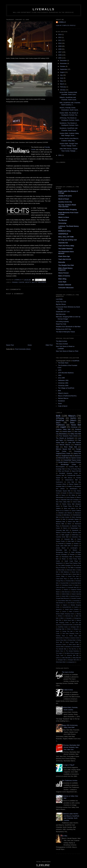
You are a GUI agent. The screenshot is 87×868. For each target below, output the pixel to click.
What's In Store (64, 217)
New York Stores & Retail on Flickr (67, 351)
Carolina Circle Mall (62, 537)
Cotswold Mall (69, 539)
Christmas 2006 (63, 386)
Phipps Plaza (67, 506)
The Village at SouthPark (66, 388)
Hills (64, 519)
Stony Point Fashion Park (73, 563)
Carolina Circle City (65, 202)
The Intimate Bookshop (72, 651)
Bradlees (58, 574)
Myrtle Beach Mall (69, 620)
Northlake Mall (60, 486)
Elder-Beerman (66, 592)
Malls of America (64, 276)
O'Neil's (69, 629)
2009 (60, 46)
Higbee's (65, 605)
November (64, 63)
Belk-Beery (67, 515)
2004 (60, 155)
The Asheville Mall (61, 649)
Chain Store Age (64, 256)
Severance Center (61, 645)
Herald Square (63, 462)
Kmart (58, 612)
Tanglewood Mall (67, 456)
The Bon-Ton (73, 649)
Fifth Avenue (68, 478)
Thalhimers (42, 282)
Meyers (75, 550)
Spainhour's (59, 563)
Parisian (72, 554)
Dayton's (66, 590)
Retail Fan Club (61, 324)
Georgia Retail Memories (63, 598)
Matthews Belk (60, 522)
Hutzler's (76, 607)
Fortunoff (61, 543)
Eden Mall (71, 541)
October (63, 66)
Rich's (69, 524)
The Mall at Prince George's (72, 653)
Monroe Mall (60, 524)
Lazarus (64, 612)
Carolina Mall (60, 475)
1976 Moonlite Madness (66, 373)
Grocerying (62, 223)
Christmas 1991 (63, 383)
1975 (60, 370)
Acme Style (62, 282)
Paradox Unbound (65, 285)
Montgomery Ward (62, 552)
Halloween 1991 (63, 380)
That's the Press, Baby (66, 246)
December (64, 60)
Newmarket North (68, 625)
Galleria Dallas (66, 594)
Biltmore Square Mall (63, 449)
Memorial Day (69, 616)
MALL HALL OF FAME (66, 237)
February (63, 87)
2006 (60, 55)
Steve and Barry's (70, 508)
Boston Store (75, 572)
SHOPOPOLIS (63, 234)
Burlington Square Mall (63, 491)
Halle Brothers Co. (61, 603)
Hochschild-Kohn (67, 607)
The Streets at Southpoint (65, 438)
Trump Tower (60, 655)
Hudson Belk (67, 431)
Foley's (79, 541)
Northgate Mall (75, 627)
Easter (65, 493)
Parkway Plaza (60, 636)
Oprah (58, 631)
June (62, 78)
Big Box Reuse (61, 304)
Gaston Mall (65, 596)
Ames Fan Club (61, 302)
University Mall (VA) (73, 655)
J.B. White (72, 495)
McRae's (60, 616)
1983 (60, 375)
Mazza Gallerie (74, 484)
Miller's (62, 618)
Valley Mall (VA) (77, 658)
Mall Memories (61, 314)
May (62, 81)
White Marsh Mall (60, 662)
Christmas (74, 427)
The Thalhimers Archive (70, 780)
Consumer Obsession (66, 288)
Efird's (71, 493)
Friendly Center (18, 282)
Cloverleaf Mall (64, 583)
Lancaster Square (73, 519)
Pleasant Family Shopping (68, 210)
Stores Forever (64, 273)
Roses (64, 559)
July (62, 75)
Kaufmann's (59, 482)
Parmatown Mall (67, 557)
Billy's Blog (62, 279)
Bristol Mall (76, 574)
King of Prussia (76, 462)
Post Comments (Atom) (23, 349)
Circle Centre (65, 517)
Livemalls (62, 22)
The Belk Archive (62, 341)
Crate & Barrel (63, 406)
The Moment (63, 220)
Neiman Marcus (63, 398)
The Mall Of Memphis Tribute (65, 332)
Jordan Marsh (61, 548)
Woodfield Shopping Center (68, 473)
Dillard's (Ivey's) (63, 393)
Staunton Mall (60, 647)
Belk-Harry (75, 535)
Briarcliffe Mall (67, 574)
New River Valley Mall (63, 502)
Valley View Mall (76, 434)
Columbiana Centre (67, 585)
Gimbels (69, 543)
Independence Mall (71, 480)
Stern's (65, 528)
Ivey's (58, 423)
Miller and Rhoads (64, 471)
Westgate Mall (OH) (74, 660)
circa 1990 (61, 378)
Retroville (62, 262)
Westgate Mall (62, 660)
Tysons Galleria (76, 510)
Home (30, 345)
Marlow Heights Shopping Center (65, 614)
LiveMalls (44, 9)
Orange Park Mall (67, 631)
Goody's (76, 543)
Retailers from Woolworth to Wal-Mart (68, 327)
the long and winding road (68, 240)
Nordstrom (61, 401)
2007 (60, 52)
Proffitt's (70, 486)
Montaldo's (69, 618)
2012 (60, 37)
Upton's (58, 658)
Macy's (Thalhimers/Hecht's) (67, 396)
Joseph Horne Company (72, 609)
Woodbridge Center (68, 464)
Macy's (34, 282)
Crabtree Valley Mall (63, 429)
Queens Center (75, 638)
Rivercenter (66, 526)
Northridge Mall (60, 629)
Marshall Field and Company (70, 500)
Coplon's (77, 585)
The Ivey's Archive (62, 344)
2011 (60, 40)
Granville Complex (76, 598)
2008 (60, 49)
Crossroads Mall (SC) (73, 587)
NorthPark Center (63, 627)
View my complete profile (66, 25)
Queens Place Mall (61, 640)
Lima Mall (71, 482)
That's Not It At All (65, 259)
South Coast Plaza (71, 561)
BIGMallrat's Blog (64, 231)
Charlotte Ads (63, 243)
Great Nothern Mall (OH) (64, 601)
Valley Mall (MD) (66, 658)
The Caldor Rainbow (65, 249)
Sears (60, 403)
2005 (60, 58)
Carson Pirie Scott (73, 576)
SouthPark (76, 361)
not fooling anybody (62, 322)
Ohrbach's (76, 629)
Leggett (63, 427)
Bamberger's (74, 489)
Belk (59, 391)
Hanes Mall (76, 425)
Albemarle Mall (71, 570)
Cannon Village (60, 576)
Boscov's (78, 456)
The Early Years (63, 363)
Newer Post (10, 345)
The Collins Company (64, 565)
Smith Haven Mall (74, 645)
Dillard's (73, 420)
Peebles (67, 638)
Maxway (79, 614)
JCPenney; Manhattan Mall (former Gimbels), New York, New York (71, 747)
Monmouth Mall (63, 458)
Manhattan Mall (61, 550)
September (64, 69)
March (62, 84)
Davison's (59, 590)
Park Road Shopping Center (71, 633)
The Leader (59, 653)
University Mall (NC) (62, 530)
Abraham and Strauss (65, 513)
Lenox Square (70, 497)
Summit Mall (76, 647)
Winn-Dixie (61, 570)
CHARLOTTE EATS (65, 196)
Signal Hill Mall (76, 471)
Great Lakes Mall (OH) (63, 546)
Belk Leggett (65, 535)
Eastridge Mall (60, 469)
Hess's (63, 495)
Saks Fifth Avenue (75, 442)
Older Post (49, 345)
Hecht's (28, 282)
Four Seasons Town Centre (68, 436)
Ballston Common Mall (63, 532)
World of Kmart (64, 199)
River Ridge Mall (71, 447)
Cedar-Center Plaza (61, 579)
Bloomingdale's (60, 467)
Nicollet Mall (78, 625)
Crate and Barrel (60, 587)
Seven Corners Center (72, 642)
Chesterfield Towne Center (72, 460)
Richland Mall (72, 640)
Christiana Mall (70, 581)
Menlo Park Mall (73, 522)
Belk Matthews (65, 572)
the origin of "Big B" (68, 765)
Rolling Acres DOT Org (63, 329)
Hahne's (76, 546)
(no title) (65, 836)
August (63, 72)
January (63, 90)
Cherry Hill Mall (74, 579)
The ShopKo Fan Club (66, 265)
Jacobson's (59, 609)
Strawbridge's (74, 528)
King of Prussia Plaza (74, 469)
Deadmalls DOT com (63, 312)
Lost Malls (59, 299)
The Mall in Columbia (74, 568)
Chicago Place (60, 581)
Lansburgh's (74, 548)
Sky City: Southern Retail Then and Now (67, 206)
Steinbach (68, 647)
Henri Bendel (71, 603)
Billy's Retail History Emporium (65, 269)
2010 (60, 43)
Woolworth (75, 530)
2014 (60, 34)
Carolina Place (73, 467)
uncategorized (71, 662)
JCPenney (60, 418)
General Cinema (75, 596)
